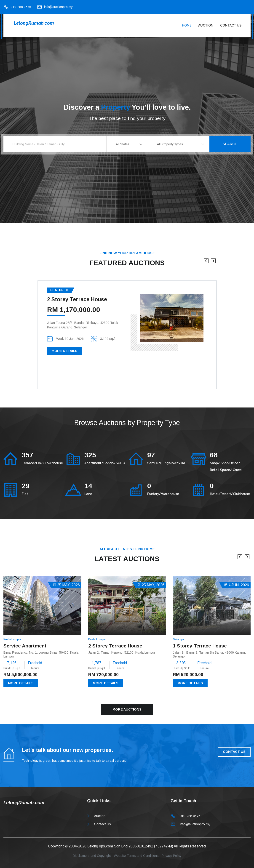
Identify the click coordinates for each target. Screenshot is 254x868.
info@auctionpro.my (58, 7)
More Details (64, 351)
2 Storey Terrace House (77, 299)
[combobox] (127, 144)
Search (230, 144)
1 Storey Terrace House (200, 646)
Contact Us (231, 25)
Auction (206, 25)
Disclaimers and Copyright (92, 856)
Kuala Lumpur (12, 639)
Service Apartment (25, 646)
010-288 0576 (21, 7)
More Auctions (127, 709)
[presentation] (206, 263)
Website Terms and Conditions (136, 856)
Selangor (179, 639)
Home (187, 25)
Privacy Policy (172, 856)
